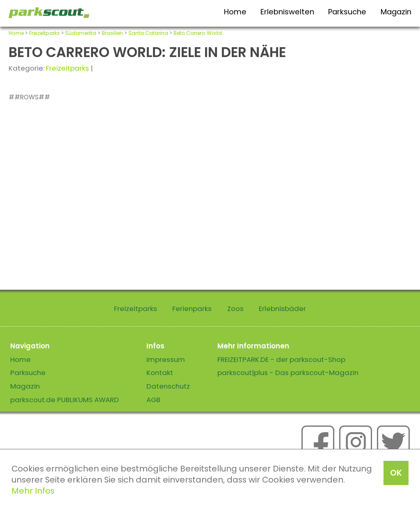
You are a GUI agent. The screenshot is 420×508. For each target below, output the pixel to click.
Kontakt (160, 373)
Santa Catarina (148, 33)
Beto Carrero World (198, 33)
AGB (153, 400)
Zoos (235, 309)
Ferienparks (192, 309)
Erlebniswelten (287, 12)
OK (396, 473)
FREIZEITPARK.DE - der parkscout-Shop (281, 359)
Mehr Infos (33, 491)
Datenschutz (168, 386)
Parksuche (347, 12)
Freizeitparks (45, 33)
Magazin (396, 12)
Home (235, 12)
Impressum (166, 359)
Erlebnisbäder (282, 309)
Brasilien (112, 33)
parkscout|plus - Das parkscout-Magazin (288, 373)
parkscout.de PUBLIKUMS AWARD (65, 400)
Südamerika (81, 33)
